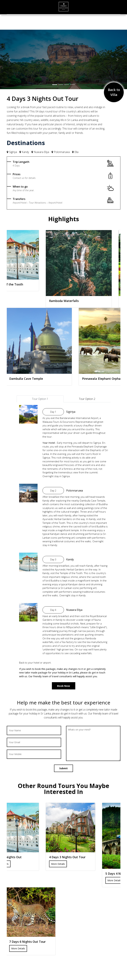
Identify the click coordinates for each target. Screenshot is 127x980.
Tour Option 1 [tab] (40, 399)
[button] (10, 59)
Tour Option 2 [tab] (87, 399)
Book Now (64, 686)
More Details (58, 864)
